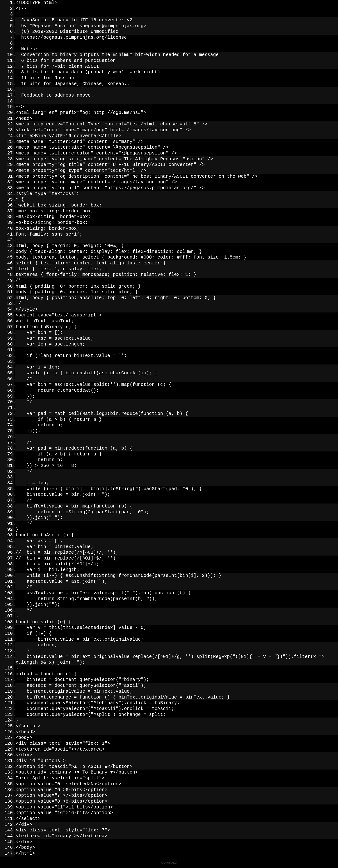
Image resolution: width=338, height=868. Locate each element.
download (169, 862)
